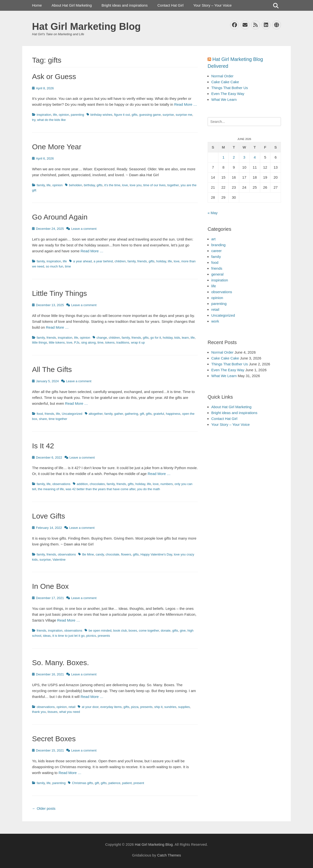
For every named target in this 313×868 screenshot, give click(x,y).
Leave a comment (84, 229)
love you (135, 185)
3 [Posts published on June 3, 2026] (244, 157)
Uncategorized (72, 414)
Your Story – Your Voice (212, 5)
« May (213, 213)
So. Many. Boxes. (61, 663)
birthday (89, 185)
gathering (131, 414)
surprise (168, 115)
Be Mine (88, 554)
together (173, 185)
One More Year (57, 147)
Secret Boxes (54, 739)
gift (142, 414)
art (213, 239)
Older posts (44, 808)
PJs (77, 342)
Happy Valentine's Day (156, 554)
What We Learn (224, 99)
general (217, 274)
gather (119, 414)
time (68, 266)
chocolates (97, 484)
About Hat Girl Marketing (72, 5)
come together (149, 631)
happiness (173, 414)
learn (185, 338)
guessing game (150, 115)
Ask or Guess (54, 76)
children (120, 261)
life (55, 115)
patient (127, 783)
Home (37, 5)
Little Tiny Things (60, 293)
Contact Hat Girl (171, 5)
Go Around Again (60, 217)
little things (39, 342)
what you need (70, 712)
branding (218, 245)
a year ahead (82, 261)
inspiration (44, 115)
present (139, 783)
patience (114, 783)
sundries (170, 707)
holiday (161, 261)
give (183, 631)
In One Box (50, 586)
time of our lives (154, 185)
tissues (53, 712)
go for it (156, 338)
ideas (47, 636)
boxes (133, 631)
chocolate (112, 554)
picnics (91, 636)
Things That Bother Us (230, 88)
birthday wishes (101, 115)
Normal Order (222, 76)
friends (142, 261)
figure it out (122, 115)
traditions (123, 342)
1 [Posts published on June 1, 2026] (223, 157)
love (125, 185)
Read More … (185, 104)
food (40, 414)
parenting (78, 115)
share (43, 419)
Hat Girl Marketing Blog (86, 26)
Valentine (59, 560)
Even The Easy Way (228, 94)
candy (100, 554)
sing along (88, 342)
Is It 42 (43, 446)
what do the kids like (51, 120)
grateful (159, 414)
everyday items (111, 707)
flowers (126, 554)
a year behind (103, 261)
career (217, 251)
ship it (158, 707)
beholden (76, 185)
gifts (134, 115)
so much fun (54, 266)
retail (72, 707)
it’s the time (112, 185)
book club (120, 631)
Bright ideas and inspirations (124, 5)
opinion (64, 115)
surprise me (184, 115)
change (102, 338)
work (215, 321)
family (41, 185)
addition (82, 484)
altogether (96, 414)
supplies (184, 707)
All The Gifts (52, 369)
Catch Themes (169, 855)
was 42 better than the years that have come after (100, 489)
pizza (135, 707)
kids (177, 338)
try (34, 120)
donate (166, 631)
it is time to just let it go (68, 636)
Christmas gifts (82, 783)
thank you (39, 712)
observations (61, 484)
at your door (90, 707)
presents (104, 636)
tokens (110, 342)
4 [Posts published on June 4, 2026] (255, 157)
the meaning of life (51, 489)
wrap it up (138, 342)
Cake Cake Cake (225, 82)
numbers (167, 484)
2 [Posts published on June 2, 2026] (234, 157)
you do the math (149, 489)
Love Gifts (49, 516)
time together (58, 419)
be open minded (100, 631)
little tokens (57, 342)
